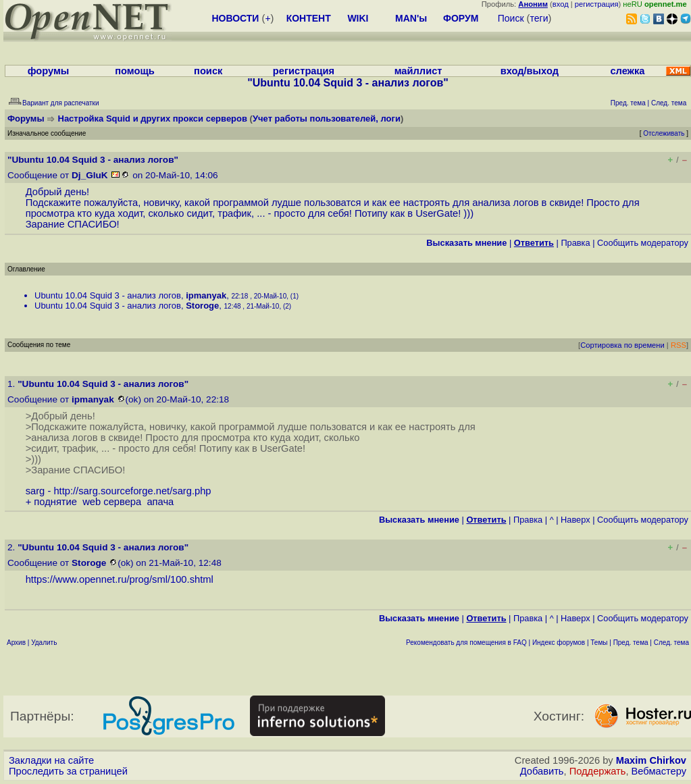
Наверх (575, 520)
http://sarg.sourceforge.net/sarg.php (132, 491)
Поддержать (598, 771)
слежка (627, 71)
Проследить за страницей (68, 771)
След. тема (671, 643)
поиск (208, 71)
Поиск (511, 18)
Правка (575, 243)
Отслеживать (664, 133)
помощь (135, 71)
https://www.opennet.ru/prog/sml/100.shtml (120, 579)
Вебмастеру (659, 771)
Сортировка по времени (622, 345)
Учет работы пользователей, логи (327, 119)
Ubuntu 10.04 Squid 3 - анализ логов (108, 295)
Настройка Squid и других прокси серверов (153, 119)
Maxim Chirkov (651, 760)
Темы (599, 643)
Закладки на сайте (51, 760)
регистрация (597, 4)
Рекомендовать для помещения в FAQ (466, 643)
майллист (418, 71)
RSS (679, 345)
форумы (49, 71)
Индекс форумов (559, 643)
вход (561, 4)
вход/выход (530, 71)
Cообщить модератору (643, 243)
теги (539, 18)
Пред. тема (631, 643)
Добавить (542, 771)
